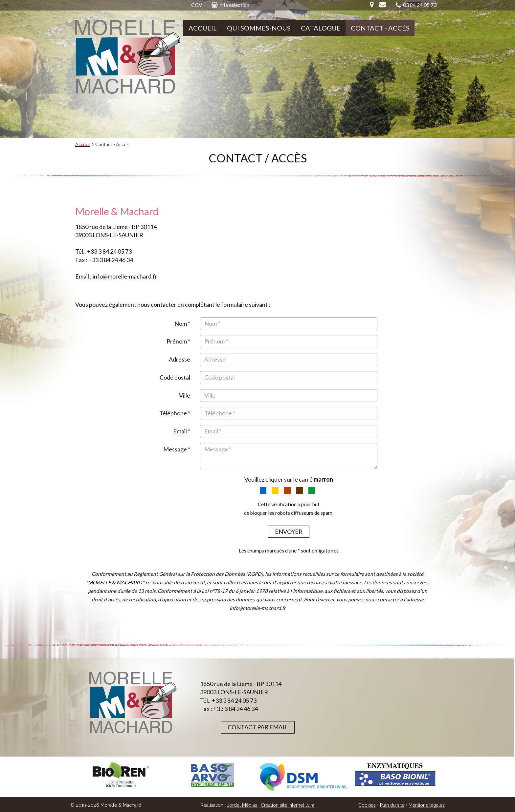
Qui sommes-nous (259, 28)
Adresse (179, 359)
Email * (182, 431)
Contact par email (258, 727)
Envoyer (289, 531)
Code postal (175, 377)
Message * (177, 449)
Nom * (182, 323)
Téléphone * (175, 413)
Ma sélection (230, 5)
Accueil (203, 28)
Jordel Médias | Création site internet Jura (271, 805)
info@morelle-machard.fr (125, 276)
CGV (197, 5)
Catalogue (321, 28)
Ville (185, 395)
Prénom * (178, 341)
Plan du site (392, 805)
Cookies (367, 805)
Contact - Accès (380, 28)
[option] (121, 775)
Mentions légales (427, 805)
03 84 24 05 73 (416, 5)
